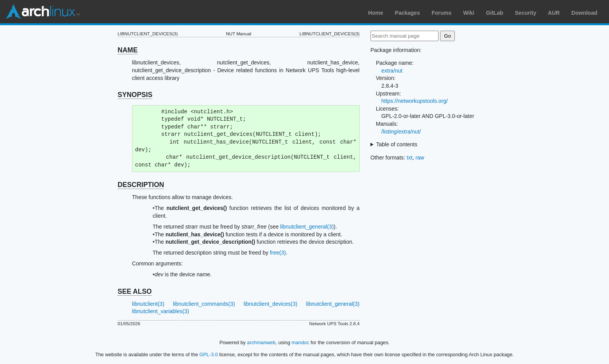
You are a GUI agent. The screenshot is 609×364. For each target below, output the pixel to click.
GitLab (494, 13)
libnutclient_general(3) (307, 227)
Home (376, 13)
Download (584, 13)
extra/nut (392, 71)
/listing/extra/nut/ (401, 132)
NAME (128, 50)
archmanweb (261, 342)
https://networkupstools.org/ (415, 101)
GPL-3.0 (209, 354)
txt (410, 158)
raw (420, 158)
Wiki (469, 13)
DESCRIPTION (141, 185)
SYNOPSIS (135, 95)
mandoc (301, 342)
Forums (441, 13)
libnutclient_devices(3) (271, 304)
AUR (554, 13)
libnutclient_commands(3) (204, 304)
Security (526, 13)
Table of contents (397, 144)
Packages (408, 13)
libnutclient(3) (148, 304)
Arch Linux (43, 12)
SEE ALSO (135, 291)
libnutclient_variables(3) (161, 311)
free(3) (278, 253)
